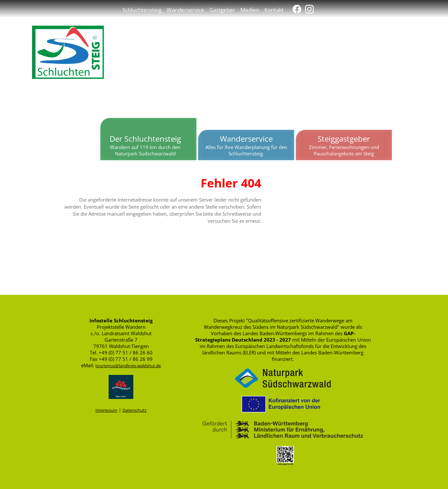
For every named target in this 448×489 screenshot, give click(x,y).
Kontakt (274, 10)
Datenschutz (134, 410)
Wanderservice (185, 10)
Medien (250, 10)
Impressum (106, 410)
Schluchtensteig (142, 10)
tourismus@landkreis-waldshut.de (128, 366)
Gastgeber (222, 10)
